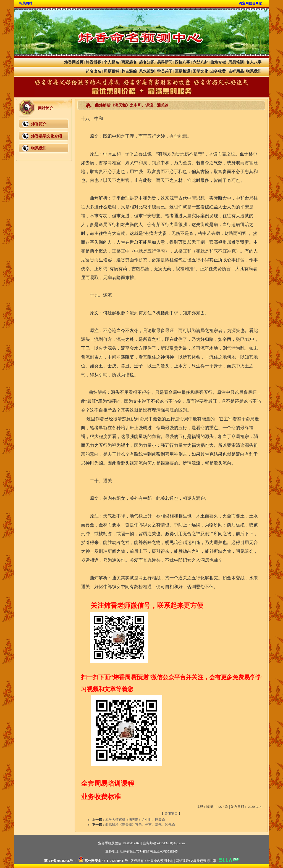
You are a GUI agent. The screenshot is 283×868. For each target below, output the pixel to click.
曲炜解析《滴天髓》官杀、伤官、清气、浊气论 (140, 825)
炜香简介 (39, 124)
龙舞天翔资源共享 (203, 861)
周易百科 (111, 71)
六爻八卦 (200, 62)
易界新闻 (165, 62)
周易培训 (236, 62)
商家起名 (129, 62)
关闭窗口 (171, 814)
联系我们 (254, 71)
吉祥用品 (236, 71)
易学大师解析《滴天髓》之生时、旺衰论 (135, 820)
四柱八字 (182, 62)
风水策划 (147, 71)
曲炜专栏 (218, 62)
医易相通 (182, 71)
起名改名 (93, 71)
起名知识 (147, 62)
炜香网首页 (74, 62)
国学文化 (200, 71)
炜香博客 (93, 62)
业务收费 (218, 71)
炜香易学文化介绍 (46, 136)
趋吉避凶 (129, 71)
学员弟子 (165, 71)
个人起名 (111, 62)
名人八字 (254, 62)
